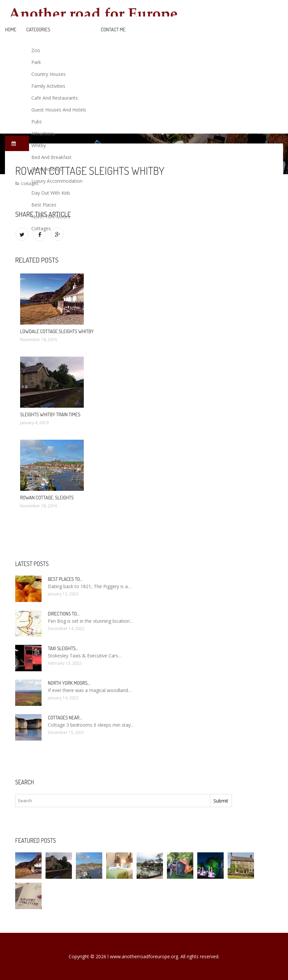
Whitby (39, 145)
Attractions (43, 133)
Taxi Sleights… (63, 648)
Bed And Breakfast (51, 157)
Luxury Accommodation (57, 181)
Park (36, 62)
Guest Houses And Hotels (59, 110)
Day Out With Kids (51, 193)
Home (11, 30)
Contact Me (113, 30)
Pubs (37, 122)
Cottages (41, 228)
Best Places (44, 205)
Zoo (36, 50)
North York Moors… (69, 683)
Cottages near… (65, 718)
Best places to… (65, 579)
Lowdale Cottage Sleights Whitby (57, 331)
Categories (38, 30)
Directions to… (64, 614)
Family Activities (48, 86)
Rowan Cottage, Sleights (47, 498)
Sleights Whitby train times (50, 414)
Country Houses (48, 74)
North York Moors (51, 217)
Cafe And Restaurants (55, 98)
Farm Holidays (47, 169)
